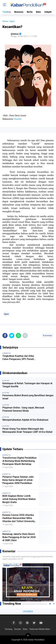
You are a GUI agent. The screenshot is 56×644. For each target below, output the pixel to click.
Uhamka (18, 119)
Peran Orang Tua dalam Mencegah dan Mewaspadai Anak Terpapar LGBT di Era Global (27, 430)
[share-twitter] (12, 336)
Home (5, 21)
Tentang (8, 629)
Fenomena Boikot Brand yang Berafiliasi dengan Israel (28, 397)
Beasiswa (19, 12)
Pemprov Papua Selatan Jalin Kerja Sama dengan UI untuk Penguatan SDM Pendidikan (18, 480)
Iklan (25, 629)
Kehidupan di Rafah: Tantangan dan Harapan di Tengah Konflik (27, 385)
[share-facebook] (5, 336)
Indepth (48, 12)
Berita (30, 12)
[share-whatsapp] (18, 336)
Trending (7, 12)
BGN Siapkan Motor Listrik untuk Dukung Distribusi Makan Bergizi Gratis (19, 499)
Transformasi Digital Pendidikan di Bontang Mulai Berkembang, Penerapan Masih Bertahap (19, 461)
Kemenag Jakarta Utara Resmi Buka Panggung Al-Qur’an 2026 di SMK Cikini (19, 537)
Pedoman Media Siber (40, 629)
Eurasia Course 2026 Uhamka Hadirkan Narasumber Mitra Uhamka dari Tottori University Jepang (19, 518)
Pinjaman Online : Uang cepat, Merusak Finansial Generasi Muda (23, 409)
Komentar (47, 335)
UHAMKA (28, 611)
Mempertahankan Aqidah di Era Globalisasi (25, 420)
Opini (6, 314)
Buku (38, 12)
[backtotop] (28, 636)
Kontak (18, 629)
